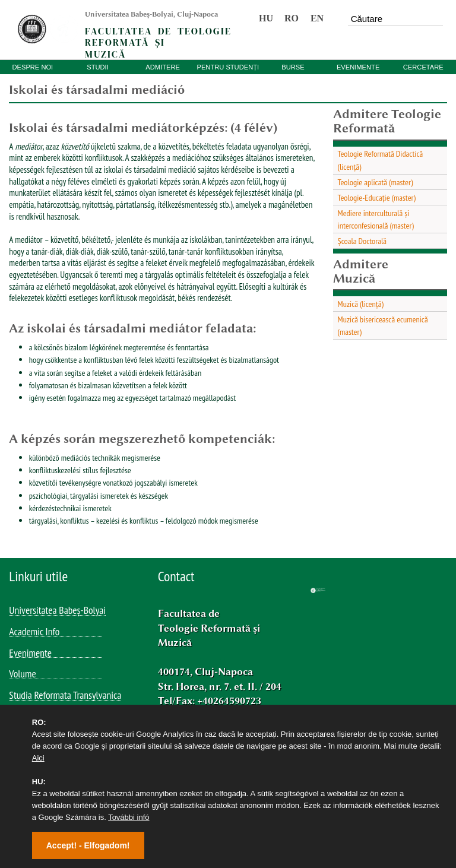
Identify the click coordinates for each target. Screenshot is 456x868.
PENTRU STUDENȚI (228, 67)
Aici (38, 758)
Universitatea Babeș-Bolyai (57, 611)
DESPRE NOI (32, 67)
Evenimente (30, 654)
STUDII (98, 67)
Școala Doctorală (362, 241)
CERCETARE (423, 67)
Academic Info (34, 632)
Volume (22, 674)
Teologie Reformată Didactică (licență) (381, 160)
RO (292, 18)
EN (317, 18)
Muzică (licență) (361, 304)
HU (266, 18)
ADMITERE (163, 67)
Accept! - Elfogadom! (88, 845)
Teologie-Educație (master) (377, 197)
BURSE (293, 67)
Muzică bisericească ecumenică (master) (383, 325)
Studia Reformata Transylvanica (65, 696)
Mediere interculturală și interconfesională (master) (376, 219)
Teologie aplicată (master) (376, 182)
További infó (129, 817)
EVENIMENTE (358, 67)
